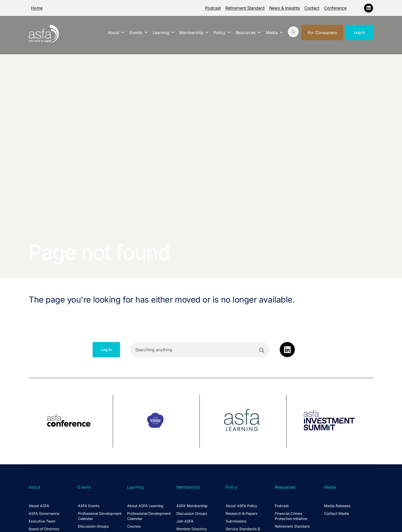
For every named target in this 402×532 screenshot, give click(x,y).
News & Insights (284, 8)
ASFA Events (89, 506)
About (116, 32)
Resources (248, 32)
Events (138, 32)
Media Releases (337, 506)
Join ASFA (185, 521)
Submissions (236, 521)
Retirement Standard (245, 8)
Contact (312, 8)
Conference (335, 8)
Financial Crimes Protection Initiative (291, 516)
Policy (222, 32)
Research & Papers (242, 513)
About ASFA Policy (241, 506)
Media (274, 32)
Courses (134, 526)
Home (37, 8)
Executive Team (42, 521)
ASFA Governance (44, 513)
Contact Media (336, 513)
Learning (163, 32)
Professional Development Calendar (100, 516)
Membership (194, 32)
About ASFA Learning (145, 506)
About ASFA (39, 506)
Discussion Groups (93, 526)
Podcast (213, 8)
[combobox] (200, 350)
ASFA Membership (192, 506)
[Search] (262, 350)
